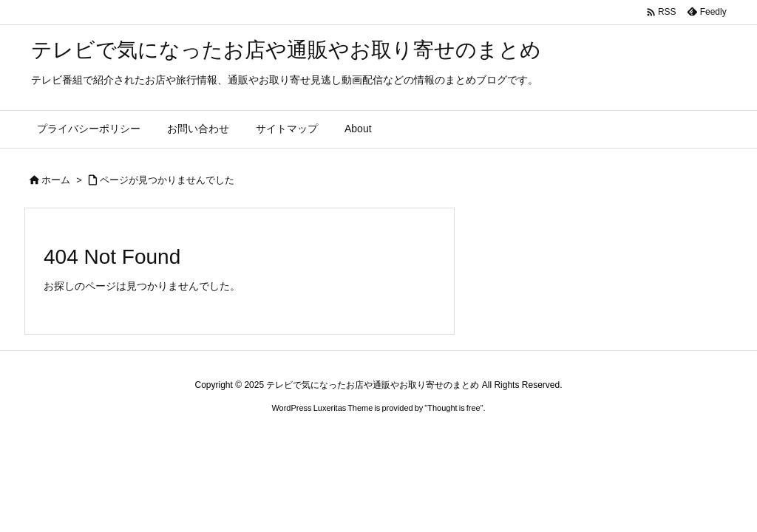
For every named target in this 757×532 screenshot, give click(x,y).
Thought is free (454, 408)
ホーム (56, 180)
